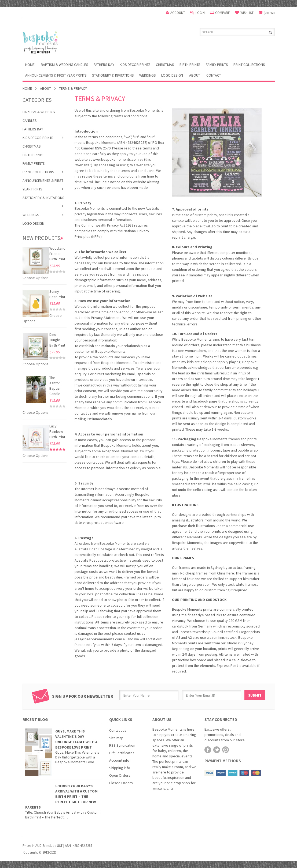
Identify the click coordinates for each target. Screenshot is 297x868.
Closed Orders (121, 783)
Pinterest (225, 750)
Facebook (208, 750)
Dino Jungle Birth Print (57, 340)
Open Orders (120, 775)
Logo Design (172, 75)
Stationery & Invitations (113, 75)
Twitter (217, 750)
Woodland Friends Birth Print (57, 254)
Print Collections (249, 65)
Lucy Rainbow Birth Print (57, 431)
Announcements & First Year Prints (56, 75)
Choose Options (36, 278)
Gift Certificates (122, 753)
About (195, 75)
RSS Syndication (122, 745)
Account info (119, 760)
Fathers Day (104, 65)
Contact (214, 75)
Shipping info (120, 768)
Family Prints (217, 65)
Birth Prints (190, 65)
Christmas (165, 65)
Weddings (148, 75)
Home (27, 88)
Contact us (118, 730)
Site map (116, 738)
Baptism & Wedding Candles (65, 65)
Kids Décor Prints (135, 65)
